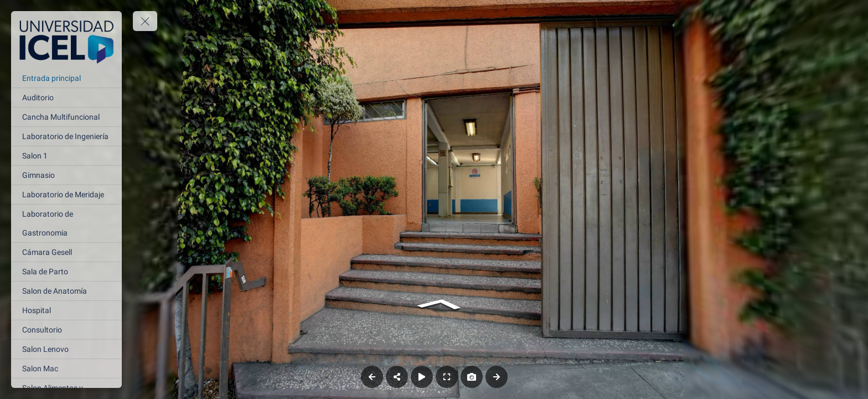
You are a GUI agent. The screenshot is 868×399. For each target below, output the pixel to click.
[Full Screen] (447, 377)
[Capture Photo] (472, 377)
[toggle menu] (145, 21)
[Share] (397, 377)
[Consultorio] (66, 330)
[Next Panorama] (497, 377)
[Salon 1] (66, 156)
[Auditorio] (66, 98)
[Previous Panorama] (372, 377)
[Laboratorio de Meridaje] (66, 195)
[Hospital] (66, 310)
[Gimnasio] (66, 175)
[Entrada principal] (66, 78)
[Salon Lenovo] (66, 349)
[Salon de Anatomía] (66, 291)
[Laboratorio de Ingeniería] (66, 136)
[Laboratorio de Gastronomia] (66, 223)
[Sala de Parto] (66, 272)
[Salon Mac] (66, 369)
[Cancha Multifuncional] (66, 117)
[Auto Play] (422, 377)
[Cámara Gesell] (66, 252)
